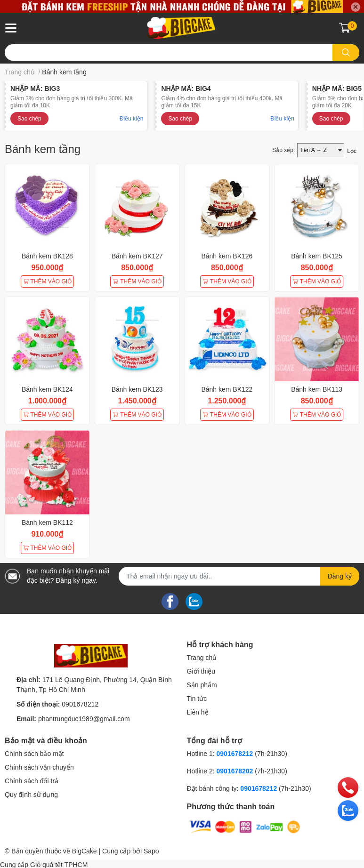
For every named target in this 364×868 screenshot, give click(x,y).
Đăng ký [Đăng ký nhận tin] (340, 576)
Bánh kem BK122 (227, 389)
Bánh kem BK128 (47, 256)
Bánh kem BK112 (47, 522)
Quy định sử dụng (31, 795)
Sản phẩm (202, 685)
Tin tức (197, 699)
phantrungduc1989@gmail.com (84, 719)
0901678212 (80, 704)
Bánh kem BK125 (317, 256)
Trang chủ (202, 658)
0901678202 (235, 771)
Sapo (151, 851)
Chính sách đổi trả (32, 781)
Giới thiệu (201, 671)
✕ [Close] (356, 7)
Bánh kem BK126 (227, 256)
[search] (346, 52)
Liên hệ (198, 712)
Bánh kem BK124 (47, 389)
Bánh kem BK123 (137, 389)
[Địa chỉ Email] (239, 576)
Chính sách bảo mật (34, 754)
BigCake (85, 851)
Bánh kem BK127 (137, 256)
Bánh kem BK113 (317, 389)
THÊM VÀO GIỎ (48, 281)
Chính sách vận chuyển (39, 767)
